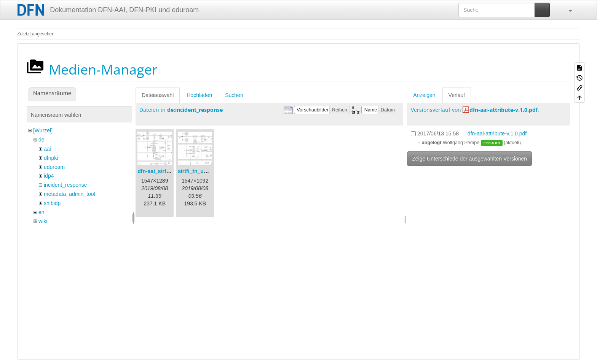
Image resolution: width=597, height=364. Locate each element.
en (42, 212)
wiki (43, 221)
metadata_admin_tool (69, 194)
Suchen (234, 95)
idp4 (49, 176)
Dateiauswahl (158, 95)
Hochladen (199, 95)
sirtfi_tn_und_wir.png (205, 171)
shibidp (52, 203)
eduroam (54, 167)
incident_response (65, 185)
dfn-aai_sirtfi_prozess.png (171, 171)
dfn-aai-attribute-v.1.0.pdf (504, 110)
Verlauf (457, 95)
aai (47, 149)
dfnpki (51, 158)
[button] (567, 10)
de (42, 140)
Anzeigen (424, 95)
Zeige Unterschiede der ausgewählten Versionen (469, 159)
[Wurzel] (43, 130)
